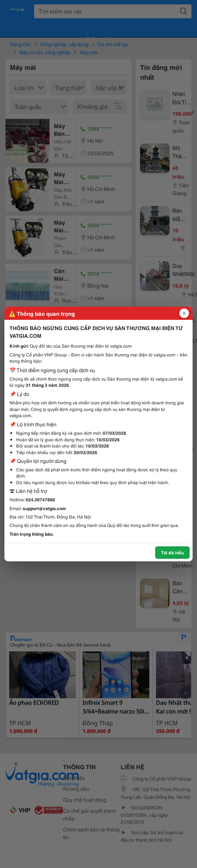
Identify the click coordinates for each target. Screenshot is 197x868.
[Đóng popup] (184, 313)
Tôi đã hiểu (172, 552)
